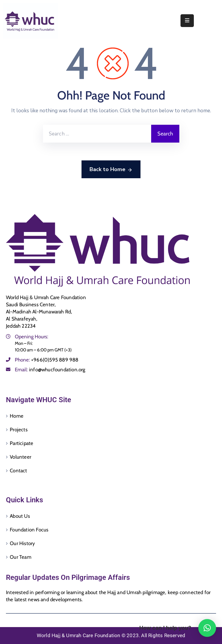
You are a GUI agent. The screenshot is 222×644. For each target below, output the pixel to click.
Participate (21, 443)
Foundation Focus (29, 530)
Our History (22, 543)
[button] (207, 628)
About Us (20, 516)
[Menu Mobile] (187, 21)
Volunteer (20, 457)
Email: (50, 370)
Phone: (47, 360)
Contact (18, 471)
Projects (19, 430)
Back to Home (111, 170)
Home (17, 416)
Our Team (21, 557)
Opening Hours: (32, 337)
